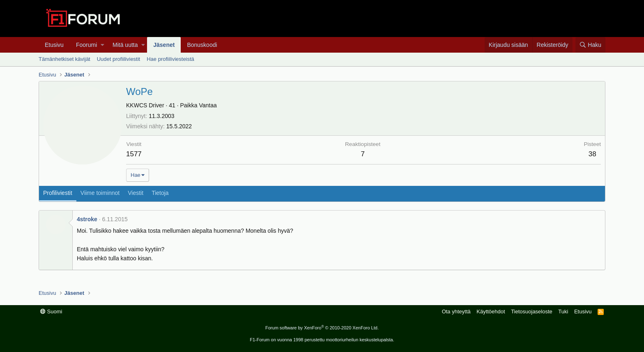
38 (592, 154)
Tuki (563, 311)
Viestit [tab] (136, 193)
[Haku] (590, 45)
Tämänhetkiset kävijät (64, 59)
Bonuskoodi (202, 45)
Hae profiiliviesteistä (170, 59)
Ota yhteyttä (456, 311)
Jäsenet (164, 45)
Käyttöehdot (491, 311)
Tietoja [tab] (160, 193)
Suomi (51, 311)
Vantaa (208, 105)
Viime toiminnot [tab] (100, 193)
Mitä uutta (125, 45)
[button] (102, 45)
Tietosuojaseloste (532, 311)
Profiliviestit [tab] (58, 193)
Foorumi (86, 45)
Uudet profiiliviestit (119, 59)
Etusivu (54, 45)
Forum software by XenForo (322, 328)
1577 (134, 154)
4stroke (87, 219)
